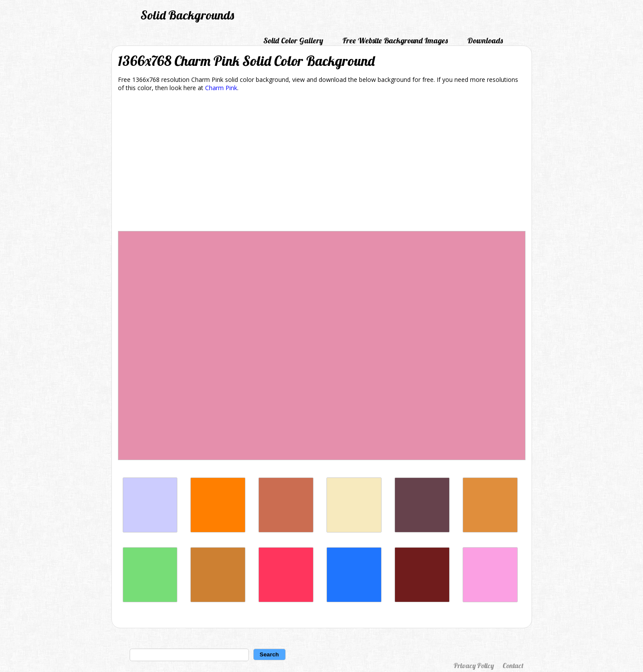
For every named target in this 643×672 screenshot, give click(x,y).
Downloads (485, 41)
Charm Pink (221, 88)
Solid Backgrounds (187, 15)
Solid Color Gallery (293, 41)
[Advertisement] (322, 163)
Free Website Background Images (395, 41)
